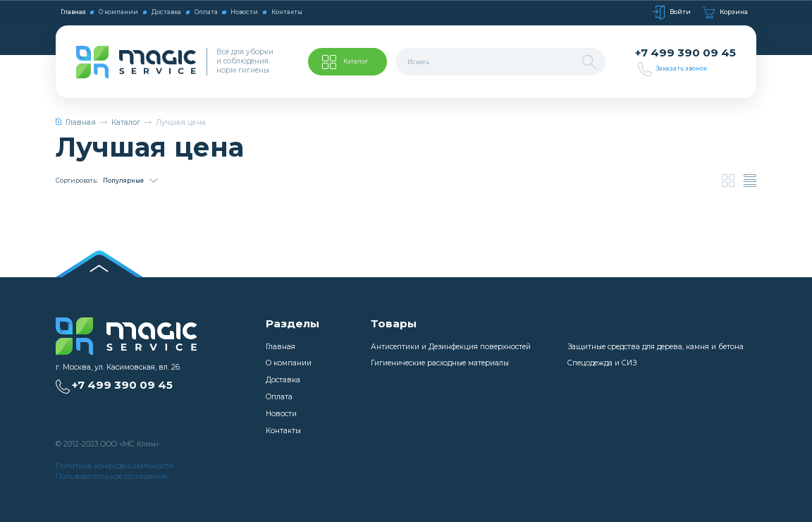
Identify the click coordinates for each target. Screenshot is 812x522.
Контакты (287, 12)
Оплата (206, 12)
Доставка (166, 12)
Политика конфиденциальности (115, 466)
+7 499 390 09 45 (685, 53)
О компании (118, 12)
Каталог (126, 122)
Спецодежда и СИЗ (602, 363)
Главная (73, 12)
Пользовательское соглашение (111, 477)
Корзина (725, 13)
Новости (244, 12)
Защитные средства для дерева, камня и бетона (656, 347)
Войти (672, 13)
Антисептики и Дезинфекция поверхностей (451, 347)
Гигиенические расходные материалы (440, 363)
